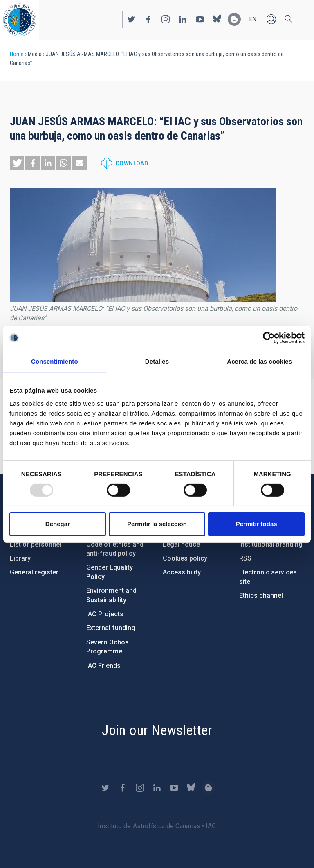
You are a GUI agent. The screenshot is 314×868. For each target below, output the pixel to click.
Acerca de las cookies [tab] (259, 361)
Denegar (58, 524)
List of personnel (36, 544)
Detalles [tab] (157, 361)
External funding (111, 628)
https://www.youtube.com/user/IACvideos (200, 19)
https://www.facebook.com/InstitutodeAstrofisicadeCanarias (148, 19)
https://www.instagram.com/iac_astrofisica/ (166, 19)
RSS (245, 558)
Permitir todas (257, 524)
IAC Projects (105, 614)
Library (20, 558)
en (253, 19)
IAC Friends (103, 666)
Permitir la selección (157, 524)
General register (34, 572)
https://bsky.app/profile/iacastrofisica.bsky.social (217, 19)
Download (132, 163)
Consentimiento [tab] (55, 361)
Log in (271, 19)
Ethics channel (261, 596)
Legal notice (181, 544)
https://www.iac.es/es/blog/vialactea (234, 19)
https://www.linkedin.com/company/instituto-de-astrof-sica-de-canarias (183, 19)
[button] (17, 163)
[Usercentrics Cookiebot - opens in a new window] (269, 338)
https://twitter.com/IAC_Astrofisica (131, 19)
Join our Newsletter (157, 730)
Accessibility (182, 572)
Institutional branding (271, 544)
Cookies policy (185, 558)
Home (17, 54)
